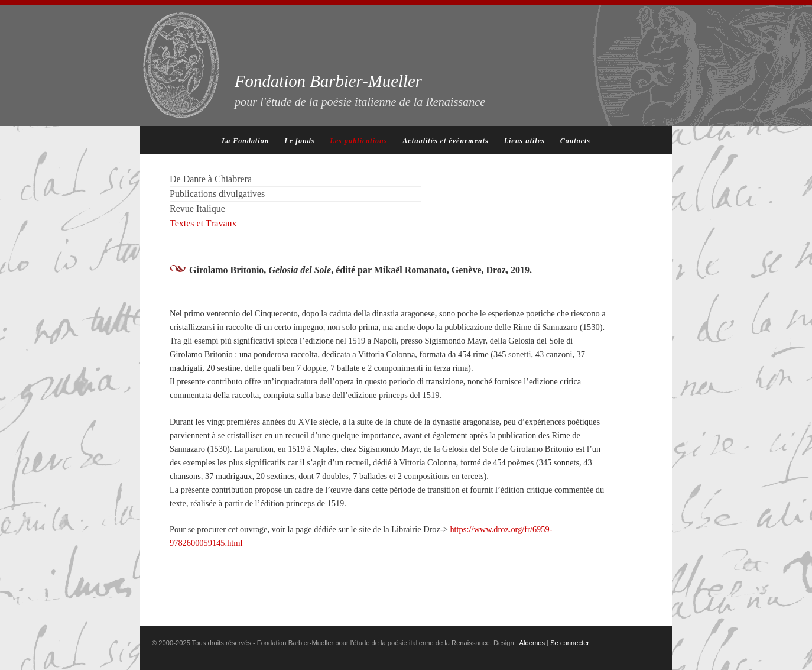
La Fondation (245, 141)
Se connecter (570, 643)
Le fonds (299, 141)
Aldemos (532, 643)
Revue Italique (197, 208)
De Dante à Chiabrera (211, 179)
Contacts (575, 141)
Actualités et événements (445, 141)
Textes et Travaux (203, 223)
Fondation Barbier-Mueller (360, 90)
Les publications (358, 141)
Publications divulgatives (217, 194)
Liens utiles (524, 141)
